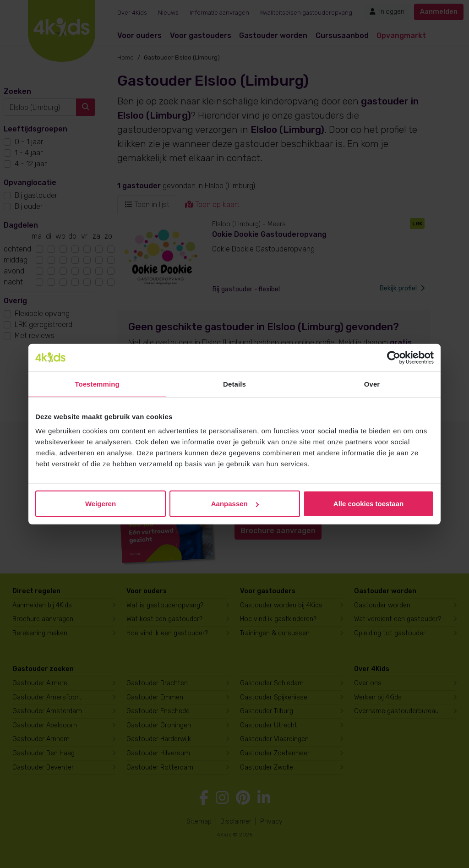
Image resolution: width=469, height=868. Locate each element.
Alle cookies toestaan (368, 504)
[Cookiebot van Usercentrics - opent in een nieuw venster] (394, 357)
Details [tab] (234, 384)
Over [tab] (372, 384)
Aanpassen (235, 504)
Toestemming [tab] (97, 384)
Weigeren (101, 504)
